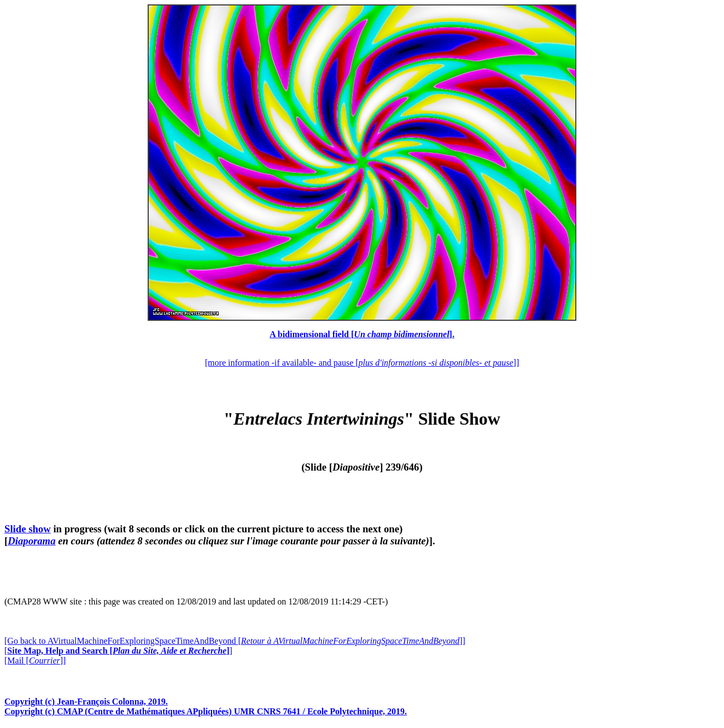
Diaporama (31, 541)
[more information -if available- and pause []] (362, 363)
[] (118, 651)
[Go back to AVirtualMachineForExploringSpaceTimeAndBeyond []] (235, 641)
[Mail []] (35, 661)
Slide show (28, 529)
